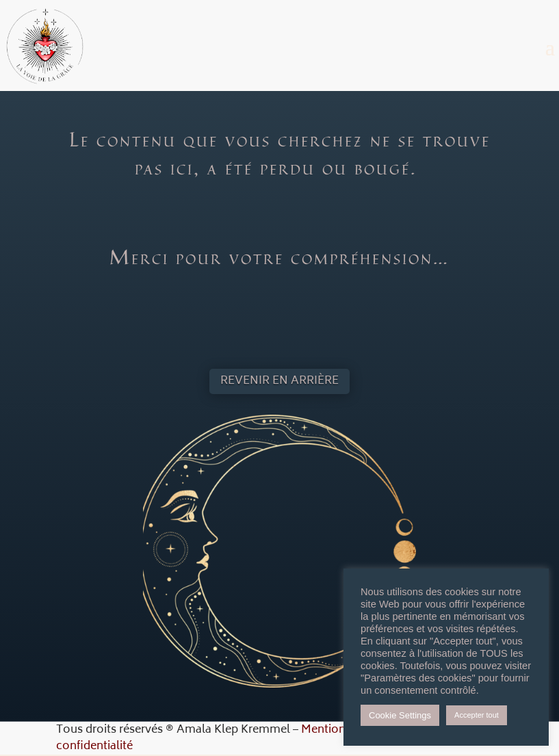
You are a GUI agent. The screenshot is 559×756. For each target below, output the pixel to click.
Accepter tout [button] (477, 715)
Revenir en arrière (279, 381)
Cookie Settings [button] (400, 715)
